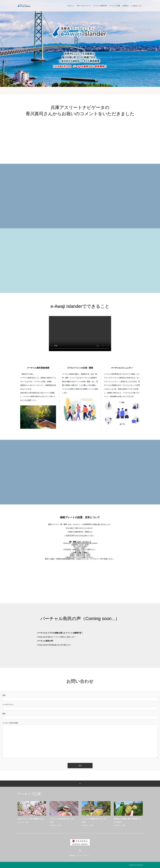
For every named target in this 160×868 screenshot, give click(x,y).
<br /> (80, 140)
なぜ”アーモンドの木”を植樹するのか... (31, 819)
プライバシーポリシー (84, 856)
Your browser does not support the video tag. (80, 334)
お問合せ (125, 6)
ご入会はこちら (136, 6)
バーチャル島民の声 (100, 6)
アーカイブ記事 (115, 6)
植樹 (27, 822)
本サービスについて (84, 6)
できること (71, 6)
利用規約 (72, 856)
